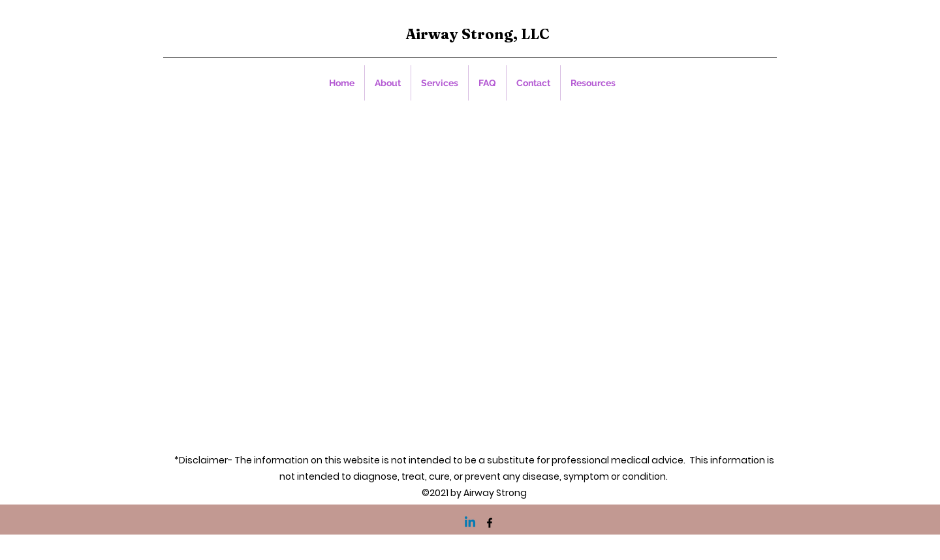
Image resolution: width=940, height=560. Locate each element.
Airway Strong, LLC (478, 34)
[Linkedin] (470, 523)
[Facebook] (490, 523)
